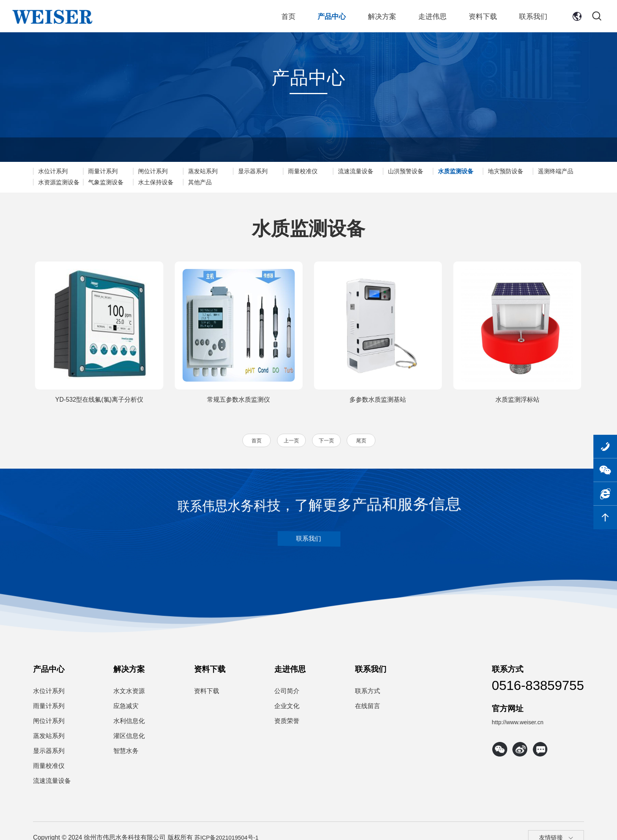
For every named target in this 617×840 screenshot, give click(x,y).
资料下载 (483, 18)
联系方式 (368, 694)
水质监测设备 (481, 171)
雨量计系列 (107, 171)
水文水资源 (129, 694)
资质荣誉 (287, 724)
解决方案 (385, 18)
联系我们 (532, 18)
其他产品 (263, 182)
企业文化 (287, 709)
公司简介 (287, 694)
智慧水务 (126, 754)
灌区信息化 (129, 739)
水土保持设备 (216, 182)
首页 (295, 18)
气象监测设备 (163, 182)
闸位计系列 (160, 171)
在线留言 (368, 709)
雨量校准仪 (319, 171)
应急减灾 (126, 709)
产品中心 (336, 18)
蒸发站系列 (213, 171)
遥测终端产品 (57, 182)
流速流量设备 (375, 171)
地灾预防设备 (534, 171)
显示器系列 (266, 171)
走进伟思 (434, 18)
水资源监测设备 (113, 182)
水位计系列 (54, 171)
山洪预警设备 (428, 171)
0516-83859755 (526, 691)
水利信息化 (129, 724)
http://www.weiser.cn (497, 735)
